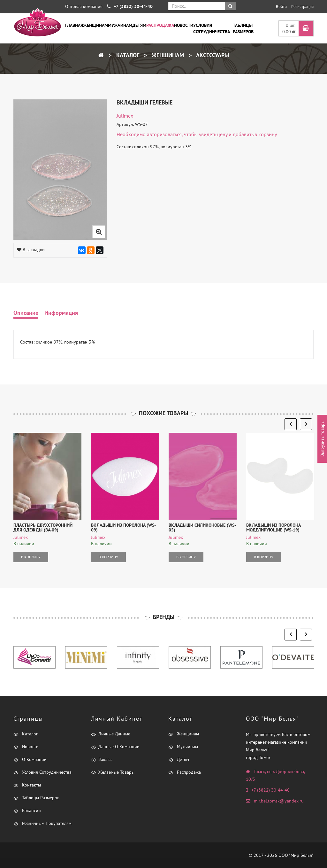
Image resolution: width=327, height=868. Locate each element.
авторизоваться (164, 134)
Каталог (127, 55)
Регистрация (302, 7)
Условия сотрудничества (212, 28)
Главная (74, 25)
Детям (139, 25)
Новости (184, 25)
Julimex (125, 116)
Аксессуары (212, 55)
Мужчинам (120, 25)
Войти (281, 7)
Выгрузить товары (322, 439)
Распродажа (160, 25)
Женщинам (95, 25)
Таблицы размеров (243, 28)
